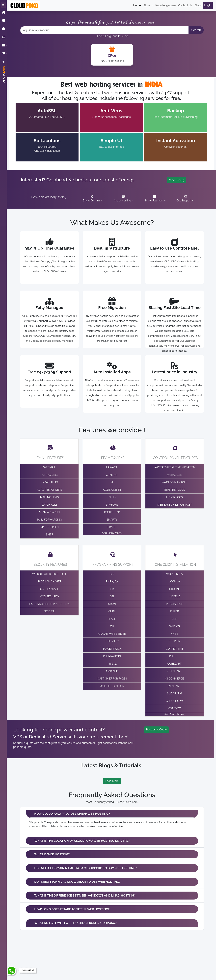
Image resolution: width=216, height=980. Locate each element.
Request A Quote (156, 730)
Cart (4, 54)
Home (4, 12)
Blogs (198, 5)
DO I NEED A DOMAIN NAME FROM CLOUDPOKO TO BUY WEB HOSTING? (86, 868)
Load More (112, 781)
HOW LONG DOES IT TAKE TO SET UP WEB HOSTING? (72, 909)
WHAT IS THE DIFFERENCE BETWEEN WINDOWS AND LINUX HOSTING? (85, 895)
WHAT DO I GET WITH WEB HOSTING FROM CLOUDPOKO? (75, 923)
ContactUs (4, 45)
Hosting (4, 20)
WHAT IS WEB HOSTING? (52, 854)
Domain (4, 29)
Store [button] (147, 5)
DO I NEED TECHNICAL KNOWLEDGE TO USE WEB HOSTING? (77, 882)
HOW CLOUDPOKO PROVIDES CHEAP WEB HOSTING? (72, 814)
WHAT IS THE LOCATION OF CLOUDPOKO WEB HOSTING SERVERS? (82, 841)
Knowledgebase (4, 37)
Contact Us (185, 5)
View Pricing (177, 180)
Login (4, 62)
